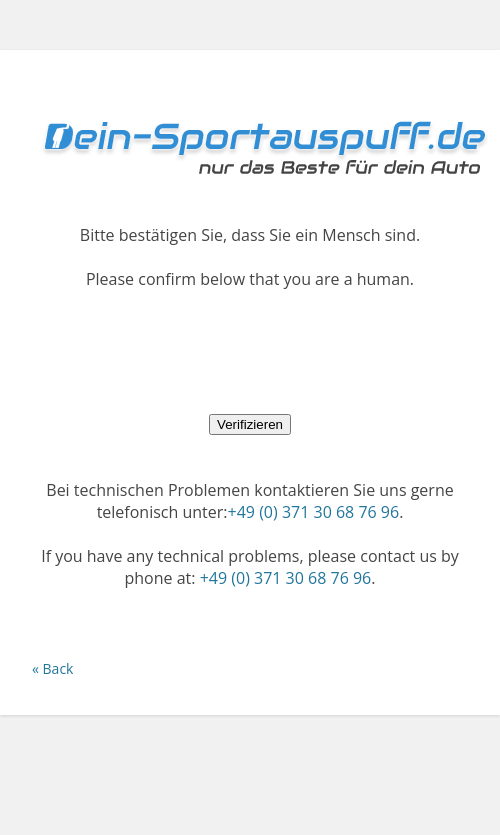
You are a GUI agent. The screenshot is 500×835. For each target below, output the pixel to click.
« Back (52, 668)
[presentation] (250, 351)
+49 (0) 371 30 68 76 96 (314, 512)
